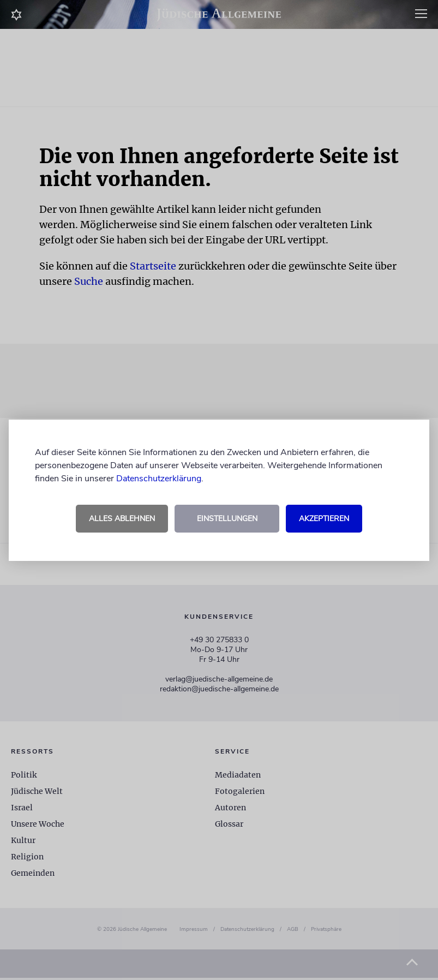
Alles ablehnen (122, 519)
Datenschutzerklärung (159, 479)
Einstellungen (227, 519)
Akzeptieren (324, 519)
